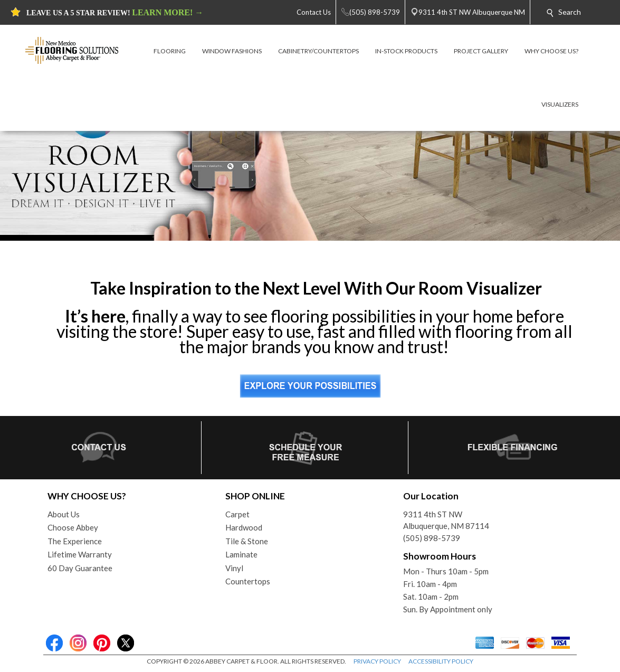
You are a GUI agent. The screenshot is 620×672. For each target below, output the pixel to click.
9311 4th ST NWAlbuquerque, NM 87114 (446, 520)
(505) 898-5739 (432, 538)
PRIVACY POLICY (377, 661)
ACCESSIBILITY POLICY (441, 661)
